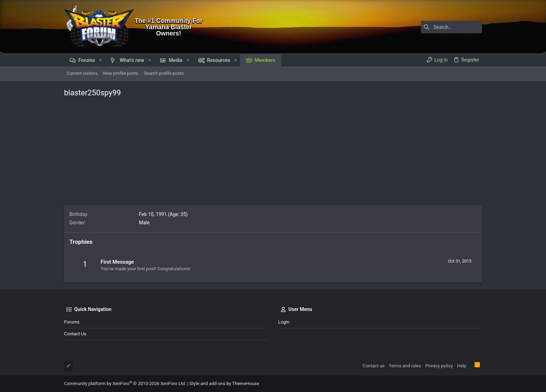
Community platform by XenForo (125, 383)
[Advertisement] (273, 153)
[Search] (438, 27)
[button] (100, 60)
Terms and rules (405, 366)
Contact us (75, 334)
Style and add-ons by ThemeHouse (224, 383)
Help (462, 366)
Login (284, 322)
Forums (72, 322)
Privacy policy (439, 366)
